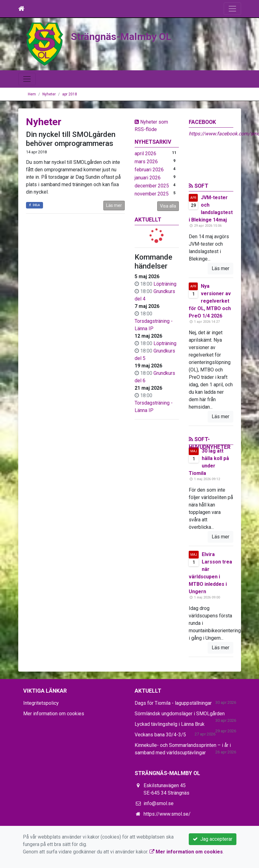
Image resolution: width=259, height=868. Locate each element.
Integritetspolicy (41, 703)
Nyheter (49, 94)
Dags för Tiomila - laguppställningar (173, 703)
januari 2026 (148, 178)
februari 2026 (149, 170)
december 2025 (152, 186)
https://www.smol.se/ (167, 814)
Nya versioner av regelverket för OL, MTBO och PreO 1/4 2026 (210, 301)
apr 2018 (70, 94)
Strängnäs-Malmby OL (123, 36)
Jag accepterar (213, 839)
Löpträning (165, 284)
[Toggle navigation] (232, 9)
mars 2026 (146, 162)
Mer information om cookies (54, 714)
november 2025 (152, 194)
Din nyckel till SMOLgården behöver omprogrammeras (71, 139)
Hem (32, 94)
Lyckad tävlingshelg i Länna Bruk (170, 724)
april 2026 (145, 153)
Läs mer (114, 205)
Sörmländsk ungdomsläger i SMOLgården (180, 714)
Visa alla (168, 206)
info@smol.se (159, 803)
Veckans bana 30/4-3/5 (160, 735)
